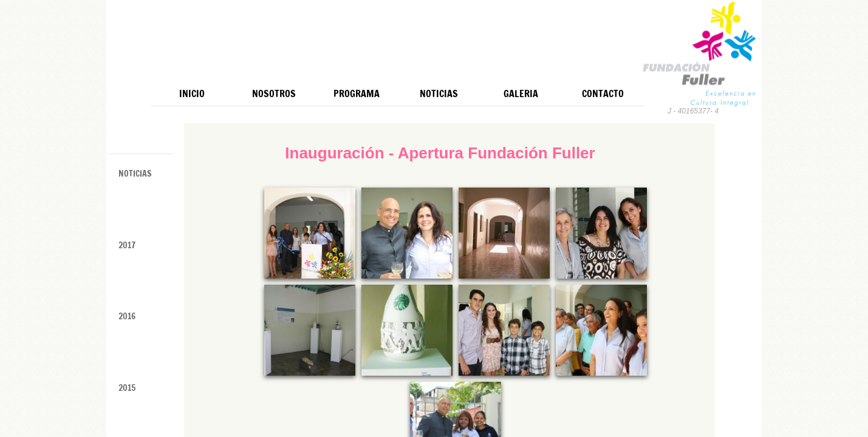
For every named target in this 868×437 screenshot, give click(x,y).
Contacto (603, 93)
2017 (127, 245)
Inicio (192, 93)
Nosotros (274, 93)
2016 (127, 316)
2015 (127, 388)
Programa (357, 93)
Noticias (439, 93)
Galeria (521, 93)
